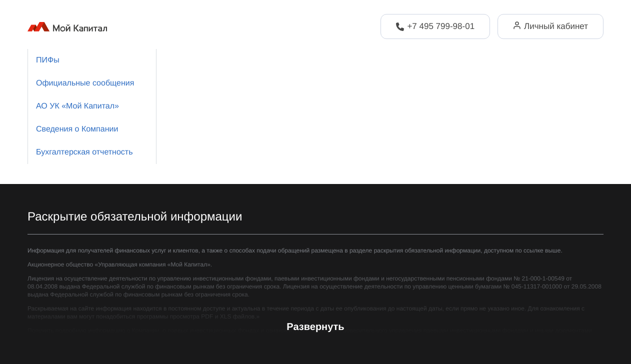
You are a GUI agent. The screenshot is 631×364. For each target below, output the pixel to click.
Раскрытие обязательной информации (135, 217)
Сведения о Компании (77, 129)
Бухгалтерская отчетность (84, 152)
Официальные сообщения (85, 83)
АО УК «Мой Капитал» (77, 106)
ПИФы (48, 60)
